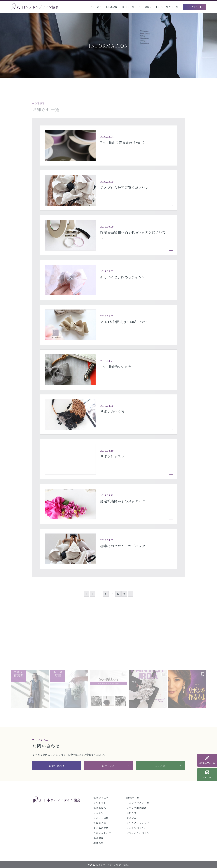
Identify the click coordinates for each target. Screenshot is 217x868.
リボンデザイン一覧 (138, 803)
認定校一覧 (133, 798)
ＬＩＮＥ (160, 766)
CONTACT (195, 7)
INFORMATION (167, 7)
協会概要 (98, 838)
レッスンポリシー (136, 828)
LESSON (112, 7)
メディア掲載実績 (136, 808)
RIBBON (128, 7)
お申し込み (108, 766)
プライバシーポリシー (139, 833)
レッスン (98, 813)
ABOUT (96, 7)
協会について (101, 798)
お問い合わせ (57, 766)
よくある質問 (101, 828)
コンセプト (100, 803)
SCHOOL (145, 7)
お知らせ (131, 813)
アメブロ (131, 818)
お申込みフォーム (207, 760)
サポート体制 (101, 818)
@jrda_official (108, 659)
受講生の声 (100, 823)
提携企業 (98, 843)
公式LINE (207, 775)
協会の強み (100, 808)
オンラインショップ (138, 823)
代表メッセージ (102, 833)
